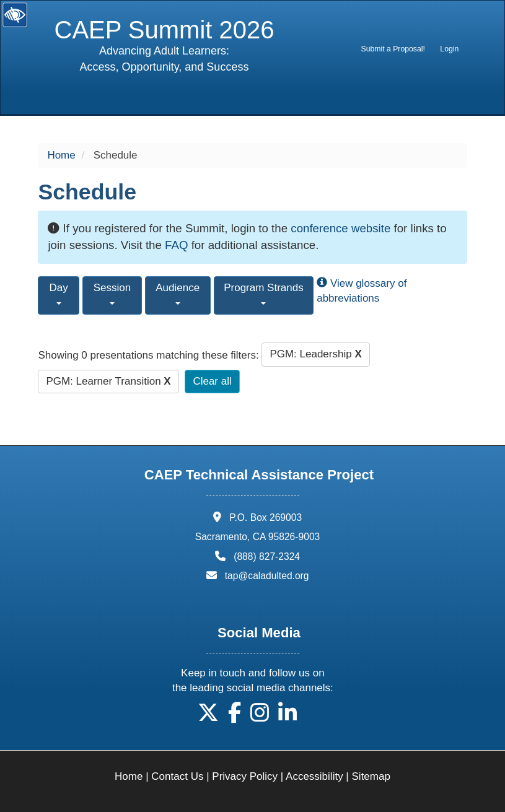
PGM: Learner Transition (108, 381)
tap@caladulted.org (267, 576)
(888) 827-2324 (267, 557)
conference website (340, 228)
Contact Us (177, 776)
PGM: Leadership (315, 354)
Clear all (212, 381)
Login (449, 49)
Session (112, 293)
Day (59, 293)
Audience (178, 293)
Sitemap (371, 776)
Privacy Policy (245, 776)
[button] (208, 717)
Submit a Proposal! (393, 49)
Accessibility (314, 776)
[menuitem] (393, 49)
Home (61, 155)
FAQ (176, 245)
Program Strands (264, 293)
